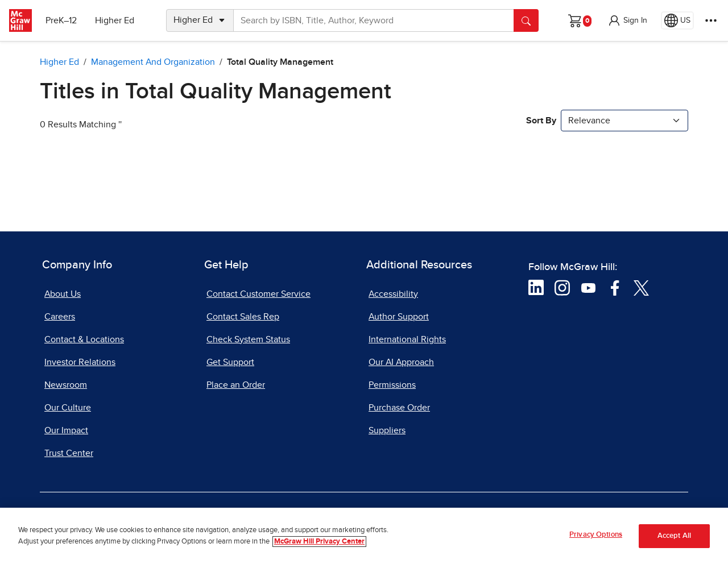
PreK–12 (61, 20)
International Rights (407, 339)
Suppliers (387, 430)
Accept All (674, 539)
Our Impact (66, 430)
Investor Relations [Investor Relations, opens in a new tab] (80, 362)
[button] (627, 20)
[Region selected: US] (677, 20)
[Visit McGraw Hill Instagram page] (562, 287)
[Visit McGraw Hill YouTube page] (588, 287)
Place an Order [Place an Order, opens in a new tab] (236, 385)
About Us (63, 294)
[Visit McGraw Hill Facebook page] (615, 287)
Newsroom (66, 385)
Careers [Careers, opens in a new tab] (60, 317)
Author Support (399, 317)
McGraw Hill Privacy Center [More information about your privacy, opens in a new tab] (319, 545)
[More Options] (711, 20)
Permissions (392, 385)
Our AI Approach (401, 362)
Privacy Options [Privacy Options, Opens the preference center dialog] (596, 539)
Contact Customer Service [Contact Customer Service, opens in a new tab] (258, 294)
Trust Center (69, 453)
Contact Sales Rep (243, 317)
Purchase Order (399, 408)
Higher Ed (115, 20)
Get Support (230, 362)
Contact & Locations (84, 339)
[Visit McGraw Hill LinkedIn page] (536, 287)
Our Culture (68, 408)
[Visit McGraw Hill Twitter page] (641, 287)
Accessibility (393, 294)
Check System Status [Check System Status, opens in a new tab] (248, 339)
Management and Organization (153, 62)
